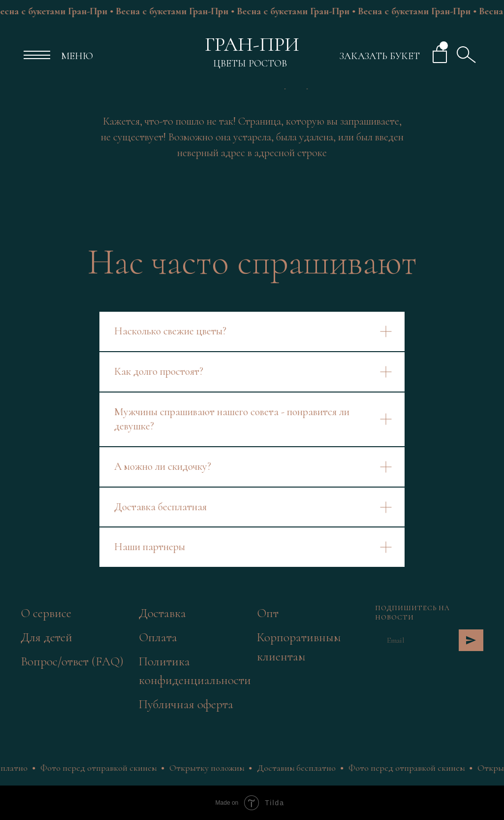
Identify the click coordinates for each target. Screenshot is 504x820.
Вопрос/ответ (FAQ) (72, 661)
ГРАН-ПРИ (252, 44)
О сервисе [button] (46, 613)
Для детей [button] (47, 637)
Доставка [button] (162, 613)
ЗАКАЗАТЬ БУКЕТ (380, 56)
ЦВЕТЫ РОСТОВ (250, 64)
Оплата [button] (158, 637)
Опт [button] (268, 613)
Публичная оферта (186, 704)
